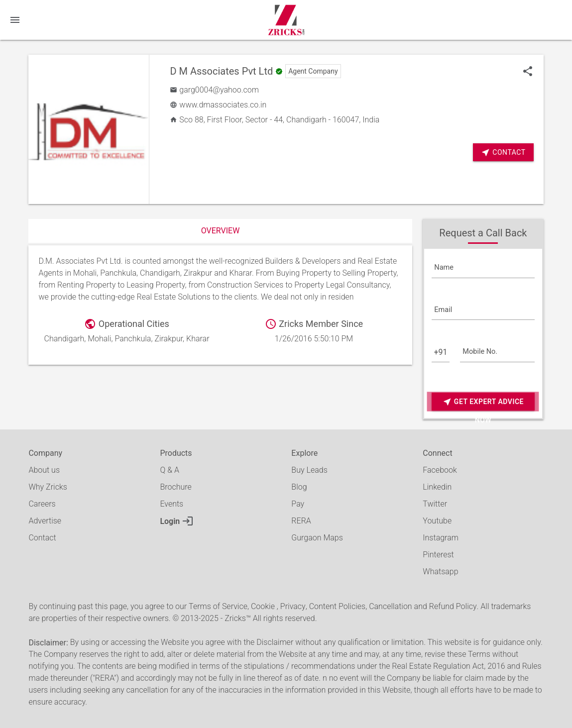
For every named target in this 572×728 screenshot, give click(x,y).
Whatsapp (440, 572)
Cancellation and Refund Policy (423, 606)
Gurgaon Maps (317, 538)
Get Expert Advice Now (483, 402)
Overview (221, 231)
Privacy (293, 606)
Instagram (441, 538)
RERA (301, 521)
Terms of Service (218, 606)
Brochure (175, 487)
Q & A (169, 470)
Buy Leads (309, 470)
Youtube (437, 521)
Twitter (435, 504)
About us (44, 470)
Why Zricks (48, 487)
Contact (503, 153)
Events (172, 504)
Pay (298, 504)
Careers (42, 504)
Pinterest (438, 555)
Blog (299, 487)
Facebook (440, 470)
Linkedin (437, 487)
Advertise (45, 521)
